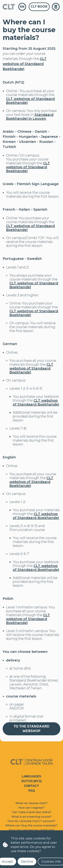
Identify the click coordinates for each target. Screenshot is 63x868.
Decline (27, 861)
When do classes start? (32, 803)
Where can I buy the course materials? (32, 825)
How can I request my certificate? (32, 830)
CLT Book (39, 7)
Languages (32, 776)
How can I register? (32, 808)
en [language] (22, 7)
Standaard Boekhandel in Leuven (30, 117)
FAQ (32, 790)
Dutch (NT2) (32, 781)
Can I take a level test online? (32, 812)
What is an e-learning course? (32, 817)
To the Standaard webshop (32, 729)
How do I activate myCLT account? (32, 821)
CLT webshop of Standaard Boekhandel (25, 64)
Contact (32, 786)
